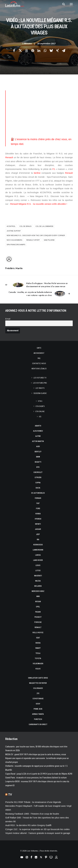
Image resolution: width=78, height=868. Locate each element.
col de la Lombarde (44, 226)
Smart (38, 648)
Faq (39, 358)
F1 (54, 169)
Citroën (38, 477)
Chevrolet (38, 472)
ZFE (38, 693)
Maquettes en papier (38, 683)
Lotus (38, 571)
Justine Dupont (14, 231)
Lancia (38, 555)
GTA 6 (40, 401)
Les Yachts (40, 388)
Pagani (38, 612)
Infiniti (38, 524)
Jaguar (38, 529)
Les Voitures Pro (40, 383)
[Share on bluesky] (51, 51)
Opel (38, 607)
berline (37, 173)
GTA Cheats (40, 406)
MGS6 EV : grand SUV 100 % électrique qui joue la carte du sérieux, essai (36, 754)
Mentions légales (39, 369)
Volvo (38, 669)
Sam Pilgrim (49, 240)
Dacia (38, 488)
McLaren (38, 586)
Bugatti (38, 462)
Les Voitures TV (40, 378)
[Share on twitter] (20, 51)
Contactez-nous (39, 363)
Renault (9, 157)
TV (10, 794)
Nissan (38, 602)
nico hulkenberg (14, 240)
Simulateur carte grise (38, 678)
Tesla (38, 653)
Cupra (38, 483)
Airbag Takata (38, 714)
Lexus (38, 565)
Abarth (38, 426)
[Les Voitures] (15, 4)
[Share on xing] (58, 51)
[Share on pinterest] (33, 51)
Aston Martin (38, 441)
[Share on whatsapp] (45, 51)
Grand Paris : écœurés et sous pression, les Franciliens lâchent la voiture (36, 778)
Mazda (38, 581)
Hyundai (38, 519)
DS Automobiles (38, 493)
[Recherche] (62, 4)
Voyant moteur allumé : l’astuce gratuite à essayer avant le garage (38, 833)
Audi (38, 446)
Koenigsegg (38, 545)
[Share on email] (64, 51)
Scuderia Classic (40, 393)
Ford (38, 509)
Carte (39, 348)
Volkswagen (38, 664)
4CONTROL (11, 226)
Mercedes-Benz (38, 591)
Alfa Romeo (38, 431)
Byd (38, 467)
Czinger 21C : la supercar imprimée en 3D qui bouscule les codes (37, 829)
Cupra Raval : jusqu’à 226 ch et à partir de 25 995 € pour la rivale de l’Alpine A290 (39, 774)
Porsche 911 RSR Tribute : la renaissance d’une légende (33, 802)
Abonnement (39, 353)
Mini (38, 596)
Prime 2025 (38, 709)
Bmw (38, 457)
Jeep (38, 534)
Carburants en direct (38, 724)
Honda (38, 514)
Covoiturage (38, 699)
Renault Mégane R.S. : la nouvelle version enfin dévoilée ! (39, 204)
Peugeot (38, 617)
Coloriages (38, 688)
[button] (71, 4)
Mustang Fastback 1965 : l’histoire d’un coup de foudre (32, 814)
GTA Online (40, 411)
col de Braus (26, 226)
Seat (38, 638)
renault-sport (33, 240)
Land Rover (38, 560)
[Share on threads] (27, 51)
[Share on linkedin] (39, 51)
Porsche (38, 622)
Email (8, 319)
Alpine (38, 436)
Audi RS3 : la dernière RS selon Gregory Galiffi (28, 825)
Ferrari (38, 498)
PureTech (38, 719)
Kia (38, 540)
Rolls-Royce (38, 633)
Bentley (38, 452)
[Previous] (39, 285)
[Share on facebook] (14, 51)
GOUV (38, 704)
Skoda (38, 643)
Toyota (38, 658)
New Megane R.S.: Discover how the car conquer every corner (36, 235)
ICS (40, 417)
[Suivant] (39, 294)
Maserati (38, 576)
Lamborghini (38, 550)
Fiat (38, 503)
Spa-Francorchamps (16, 245)
